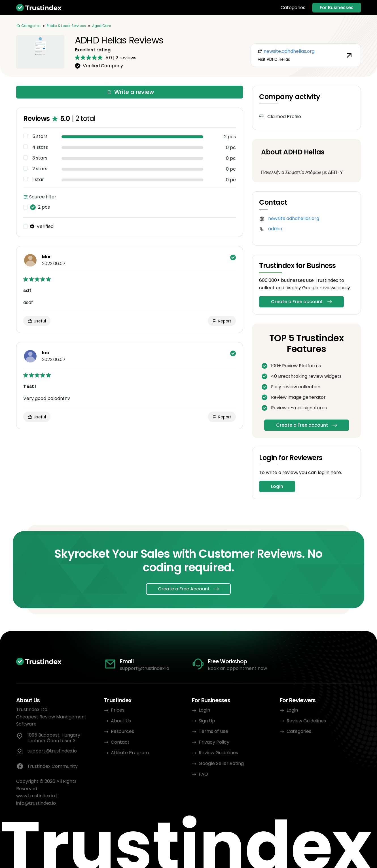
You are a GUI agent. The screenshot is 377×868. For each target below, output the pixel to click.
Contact (120, 742)
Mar (46, 257)
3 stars (40, 158)
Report (222, 321)
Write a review (131, 92)
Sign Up (207, 721)
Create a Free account (297, 302)
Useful (37, 321)
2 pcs (40, 207)
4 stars (40, 147)
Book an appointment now (237, 668)
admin (275, 229)
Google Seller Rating (221, 763)
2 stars (40, 169)
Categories (293, 8)
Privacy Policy (214, 742)
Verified (42, 227)
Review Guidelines (218, 753)
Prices (118, 710)
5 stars (40, 137)
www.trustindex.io (36, 796)
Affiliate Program (130, 753)
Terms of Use (213, 731)
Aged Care (101, 26)
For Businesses (337, 8)
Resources (122, 731)
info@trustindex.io (36, 803)
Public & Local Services (66, 26)
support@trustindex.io (145, 668)
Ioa (46, 353)
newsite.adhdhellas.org (294, 218)
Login (277, 486)
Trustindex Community (47, 766)
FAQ (203, 774)
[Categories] (28, 26)
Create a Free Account (184, 589)
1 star (38, 180)
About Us (121, 721)
